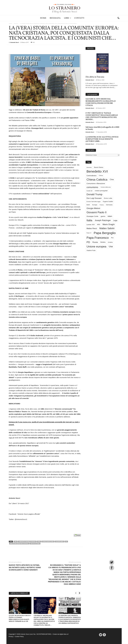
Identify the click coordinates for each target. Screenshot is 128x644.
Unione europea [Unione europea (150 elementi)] (96, 246)
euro (39, 542)
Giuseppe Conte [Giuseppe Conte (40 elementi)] (92, 216)
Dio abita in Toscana (95, 77)
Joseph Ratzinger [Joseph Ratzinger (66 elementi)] (103, 220)
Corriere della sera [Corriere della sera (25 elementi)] (106, 187)
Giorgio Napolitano (48, 542)
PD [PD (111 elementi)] (88, 242)
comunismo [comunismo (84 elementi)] (92, 187)
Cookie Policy (19, 636)
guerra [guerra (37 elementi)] (103, 216)
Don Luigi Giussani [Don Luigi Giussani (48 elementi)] (94, 198)
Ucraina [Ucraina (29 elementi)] (110, 242)
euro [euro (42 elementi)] (88, 205)
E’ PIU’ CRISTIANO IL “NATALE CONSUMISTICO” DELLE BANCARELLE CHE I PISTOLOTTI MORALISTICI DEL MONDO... (102, 116)
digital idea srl (64, 634)
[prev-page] (76, 593)
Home (43, 18)
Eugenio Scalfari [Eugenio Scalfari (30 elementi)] (108, 202)
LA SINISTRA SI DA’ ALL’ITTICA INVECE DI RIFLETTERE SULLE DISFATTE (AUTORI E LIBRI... (102, 139)
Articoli (16, 23)
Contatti (79, 18)
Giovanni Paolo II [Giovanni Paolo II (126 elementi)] (97, 212)
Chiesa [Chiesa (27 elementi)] (101, 175)
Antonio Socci (15, 42)
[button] (118, 18)
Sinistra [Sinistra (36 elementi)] (103, 242)
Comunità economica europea (27, 542)
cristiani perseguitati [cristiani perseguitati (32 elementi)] (101, 191)
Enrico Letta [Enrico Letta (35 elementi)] (108, 198)
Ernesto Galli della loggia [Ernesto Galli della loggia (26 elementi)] (94, 202)
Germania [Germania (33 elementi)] (109, 205)
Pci (66, 542)
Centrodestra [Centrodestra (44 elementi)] (92, 176)
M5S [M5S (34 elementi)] (99, 224)
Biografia (55, 18)
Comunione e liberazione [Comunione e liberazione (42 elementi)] (96, 184)
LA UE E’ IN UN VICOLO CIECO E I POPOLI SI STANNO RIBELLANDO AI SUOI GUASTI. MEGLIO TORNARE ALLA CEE (20, 618)
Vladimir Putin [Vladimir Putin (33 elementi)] (91, 250)
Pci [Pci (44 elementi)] (112, 238)
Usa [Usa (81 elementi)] (111, 246)
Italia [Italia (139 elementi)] (89, 220)
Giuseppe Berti (60, 542)
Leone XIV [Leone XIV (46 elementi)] (91, 224)
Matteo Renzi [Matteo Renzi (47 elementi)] (92, 228)
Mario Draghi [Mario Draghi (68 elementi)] (109, 224)
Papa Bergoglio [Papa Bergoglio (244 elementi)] (105, 233)
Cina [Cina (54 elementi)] (112, 179)
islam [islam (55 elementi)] (110, 216)
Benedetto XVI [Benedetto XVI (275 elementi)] (97, 171)
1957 (16, 542)
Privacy (11, 636)
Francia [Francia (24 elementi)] (102, 205)
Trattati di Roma (35, 544)
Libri (68, 18)
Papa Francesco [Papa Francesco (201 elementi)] (98, 238)
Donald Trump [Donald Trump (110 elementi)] (94, 194)
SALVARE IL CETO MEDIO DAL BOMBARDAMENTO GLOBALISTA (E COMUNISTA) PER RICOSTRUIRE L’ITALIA (101, 102)
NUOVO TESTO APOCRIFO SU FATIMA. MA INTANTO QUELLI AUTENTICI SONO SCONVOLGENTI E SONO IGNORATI (25, 567)
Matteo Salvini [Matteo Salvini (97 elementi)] (107, 228)
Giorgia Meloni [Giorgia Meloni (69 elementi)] (93, 208)
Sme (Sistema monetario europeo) (19, 544)
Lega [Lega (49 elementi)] (115, 220)
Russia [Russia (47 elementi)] (95, 242)
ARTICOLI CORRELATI (19, 593)
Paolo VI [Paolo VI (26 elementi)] (89, 233)
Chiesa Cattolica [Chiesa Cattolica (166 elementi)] (97, 180)
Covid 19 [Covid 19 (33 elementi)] (89, 191)
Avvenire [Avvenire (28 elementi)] (89, 167)
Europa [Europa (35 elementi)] (95, 205)
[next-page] (79, 593)
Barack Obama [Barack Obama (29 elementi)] (99, 167)
